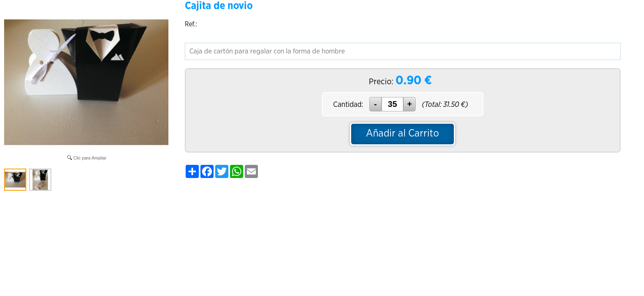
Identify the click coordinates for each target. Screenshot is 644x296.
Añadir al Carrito (402, 133)
